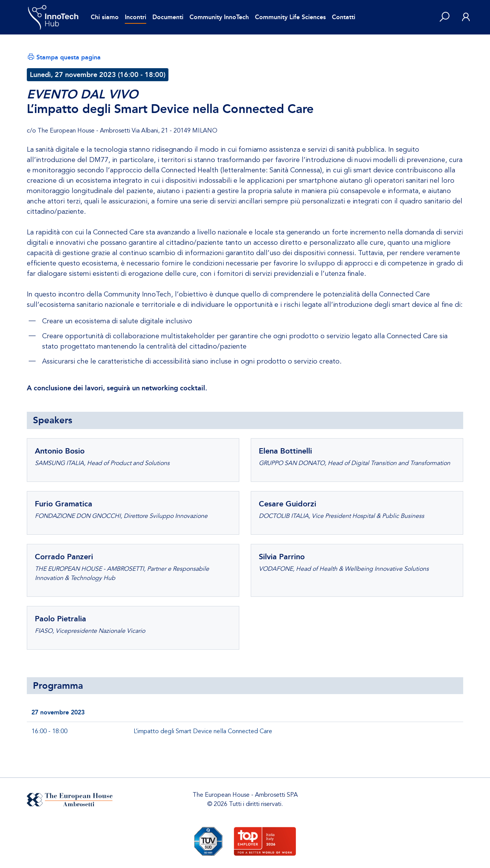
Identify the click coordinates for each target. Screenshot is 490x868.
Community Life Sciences (290, 17)
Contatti (344, 17)
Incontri (136, 17)
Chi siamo (105, 17)
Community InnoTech (219, 17)
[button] (444, 17)
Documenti (168, 17)
